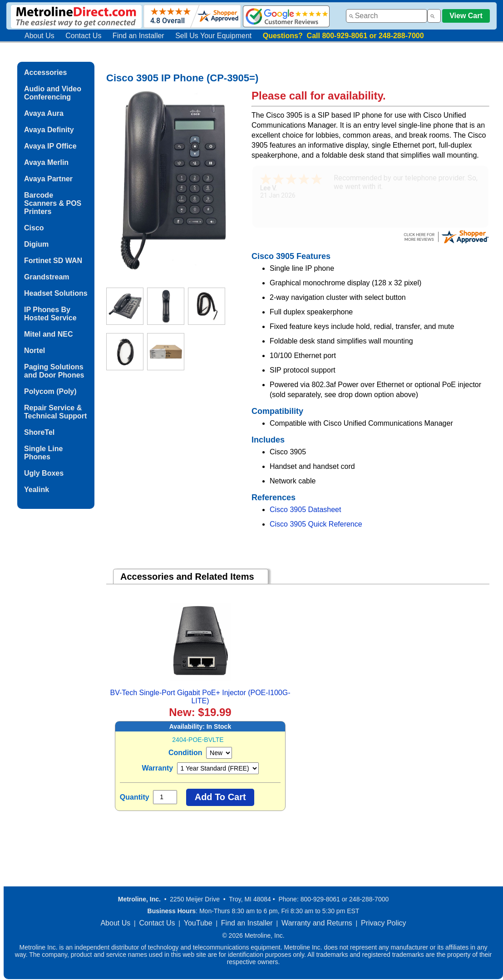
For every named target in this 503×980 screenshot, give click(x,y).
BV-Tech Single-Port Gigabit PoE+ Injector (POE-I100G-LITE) (200, 697)
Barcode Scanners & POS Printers (53, 203)
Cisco (34, 228)
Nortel (35, 351)
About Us (39, 36)
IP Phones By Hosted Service (50, 314)
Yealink (37, 490)
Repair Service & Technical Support (55, 412)
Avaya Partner (48, 179)
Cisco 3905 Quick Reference (316, 524)
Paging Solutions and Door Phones (54, 371)
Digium (36, 244)
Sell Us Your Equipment (213, 36)
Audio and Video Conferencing (53, 93)
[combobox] (387, 16)
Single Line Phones (43, 453)
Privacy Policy (384, 923)
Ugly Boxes (44, 473)
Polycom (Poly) (50, 391)
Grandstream (47, 277)
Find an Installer (138, 36)
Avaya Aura (44, 113)
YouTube (198, 923)
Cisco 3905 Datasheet (305, 510)
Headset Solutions (56, 293)
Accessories (45, 72)
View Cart (466, 16)
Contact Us (83, 36)
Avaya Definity (49, 130)
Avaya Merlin (46, 162)
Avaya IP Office (50, 146)
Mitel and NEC (49, 334)
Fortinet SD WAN (53, 261)
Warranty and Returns (317, 923)
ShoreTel (39, 432)
